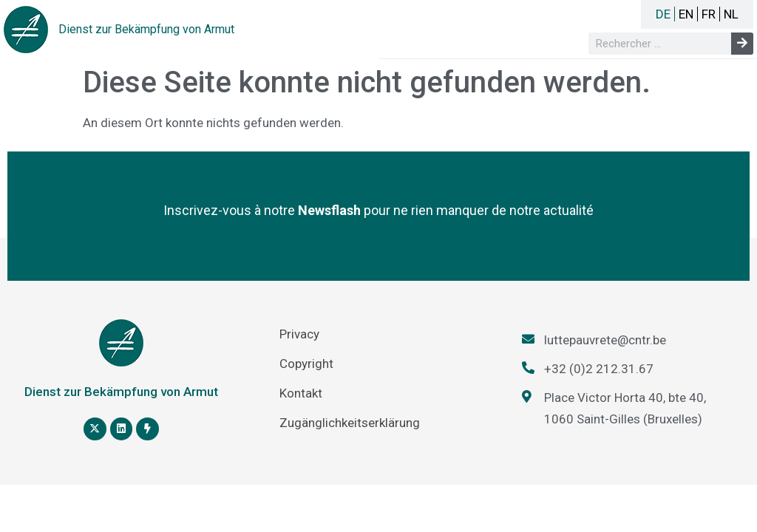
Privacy (299, 334)
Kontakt (301, 393)
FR (709, 14)
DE (663, 14)
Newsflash (329, 210)
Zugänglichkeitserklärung (350, 423)
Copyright (306, 364)
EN (686, 14)
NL (731, 14)
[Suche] (742, 44)
